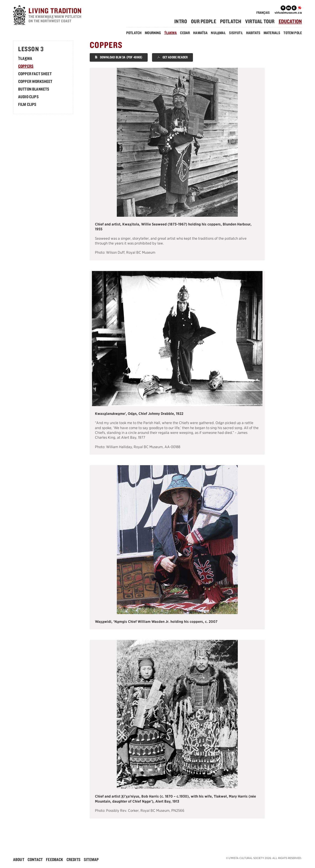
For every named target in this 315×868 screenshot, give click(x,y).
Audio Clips (28, 97)
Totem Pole (293, 33)
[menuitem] (182, 21)
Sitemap (91, 859)
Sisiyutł (236, 33)
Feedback (54, 859)
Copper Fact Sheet (35, 74)
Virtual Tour (260, 21)
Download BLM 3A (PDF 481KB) (119, 57)
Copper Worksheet (35, 81)
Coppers (26, 66)
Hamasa (200, 33)
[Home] (48, 16)
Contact (35, 859)
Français (263, 13)
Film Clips (27, 104)
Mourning (153, 33)
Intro (181, 21)
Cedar (185, 33)
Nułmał (218, 33)
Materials (272, 33)
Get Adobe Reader (172, 57)
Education (290, 21)
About (19, 859)
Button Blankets (34, 89)
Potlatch (231, 21)
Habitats (253, 33)
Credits (73, 859)
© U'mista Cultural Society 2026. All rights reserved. (264, 858)
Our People (204, 21)
